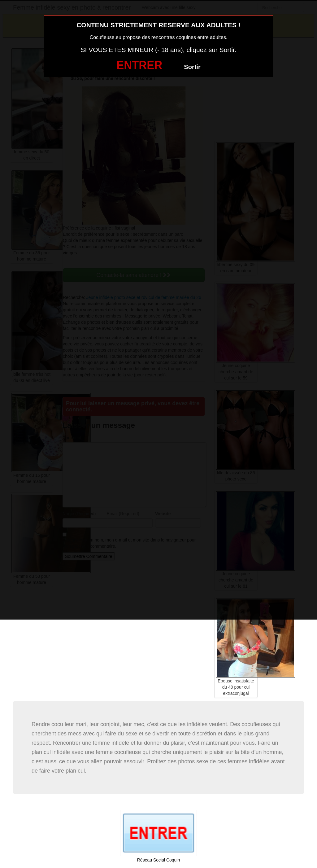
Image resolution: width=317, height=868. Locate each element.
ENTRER (139, 65)
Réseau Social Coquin (159, 860)
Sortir (192, 67)
